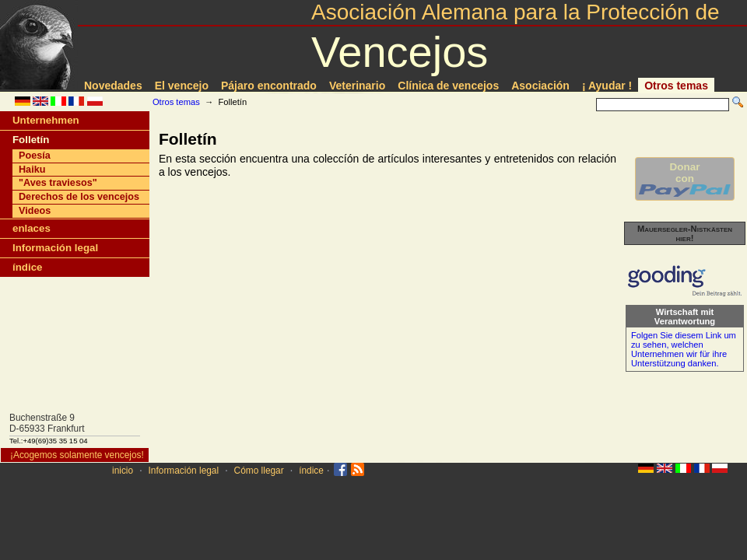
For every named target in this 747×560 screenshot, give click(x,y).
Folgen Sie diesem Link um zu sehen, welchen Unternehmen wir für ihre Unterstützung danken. (684, 349)
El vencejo (182, 86)
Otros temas (676, 86)
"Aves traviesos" (58, 183)
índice (27, 267)
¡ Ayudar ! (607, 86)
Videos (35, 211)
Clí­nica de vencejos (448, 86)
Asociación (540, 86)
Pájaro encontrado (269, 86)
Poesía (35, 156)
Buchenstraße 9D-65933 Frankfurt (47, 423)
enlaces (32, 228)
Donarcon (685, 179)
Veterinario (357, 86)
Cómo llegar (259, 471)
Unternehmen (46, 120)
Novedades (113, 86)
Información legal (55, 248)
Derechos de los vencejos (79, 197)
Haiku (32, 170)
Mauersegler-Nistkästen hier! (685, 233)
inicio (123, 471)
